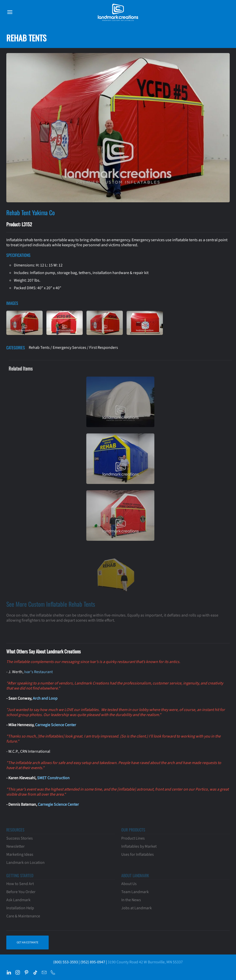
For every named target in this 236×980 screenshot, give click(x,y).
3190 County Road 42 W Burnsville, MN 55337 (145, 962)
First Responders (104, 348)
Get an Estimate (27, 942)
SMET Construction (53, 778)
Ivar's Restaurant (38, 672)
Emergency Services (69, 348)
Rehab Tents (39, 348)
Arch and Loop (45, 698)
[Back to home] (118, 12)
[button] (10, 12)
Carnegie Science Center (56, 725)
